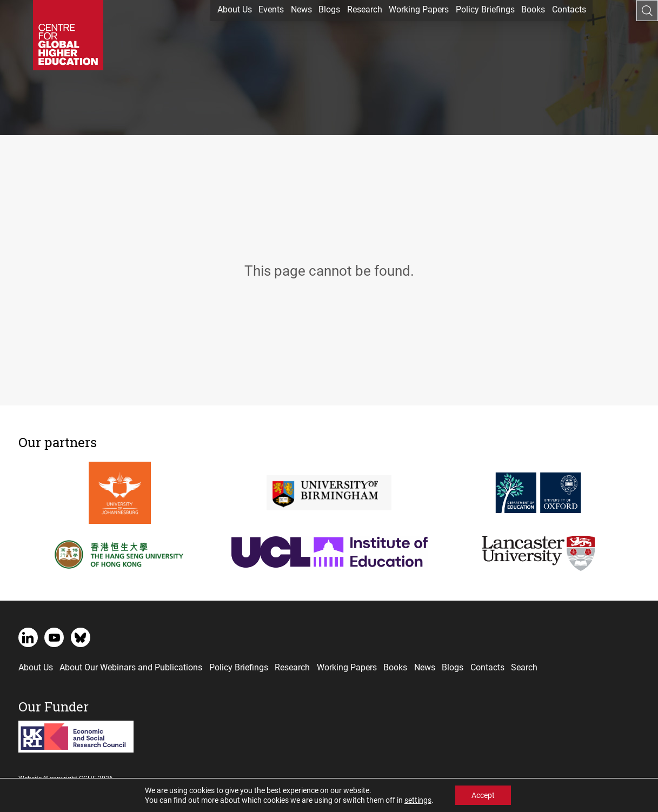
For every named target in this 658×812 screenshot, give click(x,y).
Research (365, 9)
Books (533, 9)
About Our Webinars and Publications (131, 667)
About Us (235, 9)
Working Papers (419, 9)
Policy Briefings (485, 9)
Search (524, 667)
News (301, 9)
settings (418, 800)
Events (271, 9)
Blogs (329, 9)
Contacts (569, 9)
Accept (483, 795)
